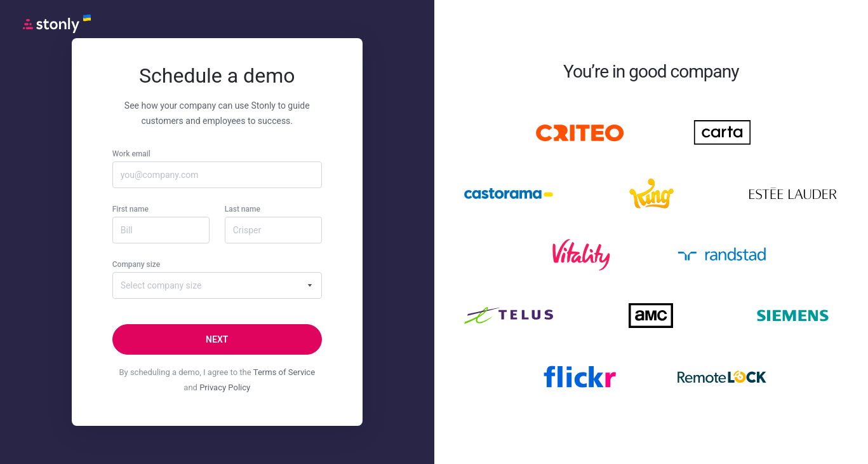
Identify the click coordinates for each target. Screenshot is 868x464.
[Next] (217, 339)
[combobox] (217, 285)
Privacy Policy (225, 387)
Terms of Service (284, 372)
